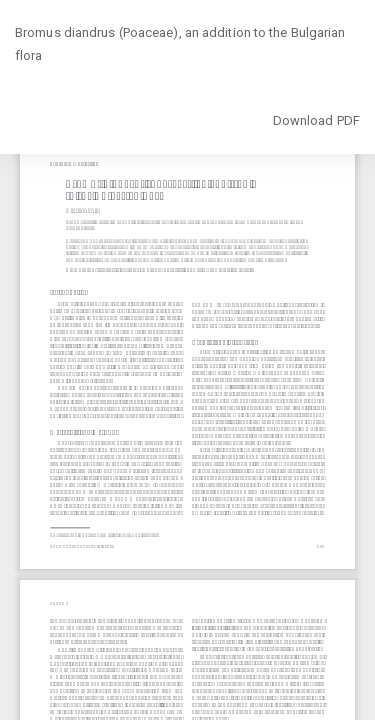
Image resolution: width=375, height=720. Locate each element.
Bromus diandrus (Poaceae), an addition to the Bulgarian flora (180, 44)
